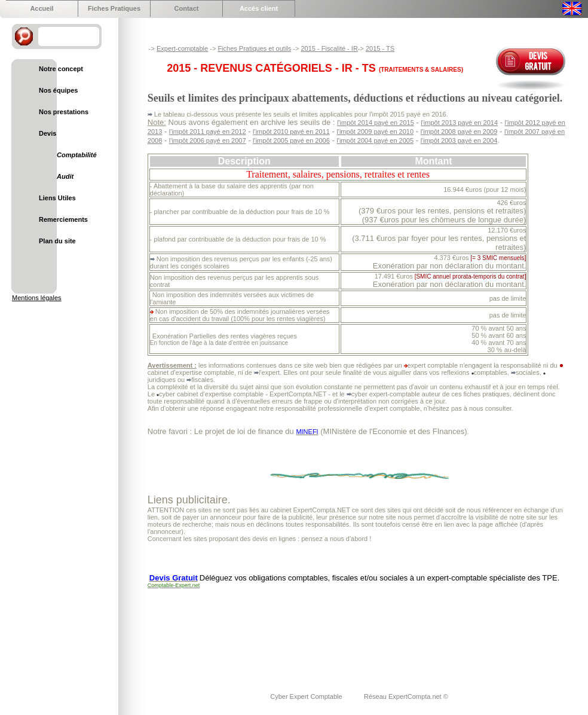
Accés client (259, 8)
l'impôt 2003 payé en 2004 (459, 140)
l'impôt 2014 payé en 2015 (376, 123)
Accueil (42, 8)
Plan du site (57, 241)
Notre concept (61, 69)
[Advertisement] (186, 633)
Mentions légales (37, 298)
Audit (65, 176)
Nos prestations (64, 112)
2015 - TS (380, 48)
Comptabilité (77, 155)
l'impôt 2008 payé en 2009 (459, 132)
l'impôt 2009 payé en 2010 (375, 132)
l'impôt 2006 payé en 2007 (208, 140)
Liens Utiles (57, 198)
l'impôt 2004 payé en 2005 (375, 140)
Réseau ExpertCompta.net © (406, 696)
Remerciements (63, 219)
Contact (187, 8)
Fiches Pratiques (114, 8)
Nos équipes (58, 90)
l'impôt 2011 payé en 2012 (208, 132)
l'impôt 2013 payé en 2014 (459, 123)
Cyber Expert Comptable (307, 696)
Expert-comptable (182, 48)
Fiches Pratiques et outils (254, 48)
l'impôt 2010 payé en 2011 (291, 132)
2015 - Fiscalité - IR (329, 48)
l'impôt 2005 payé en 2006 (291, 140)
